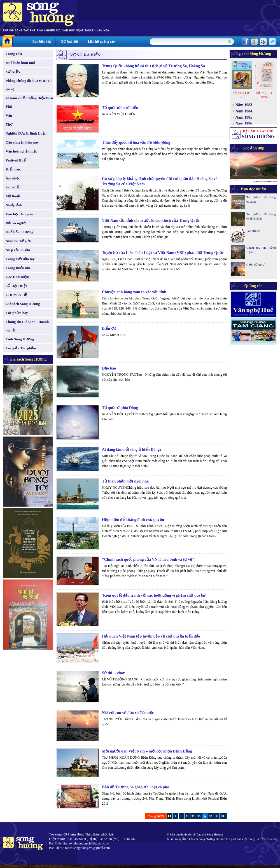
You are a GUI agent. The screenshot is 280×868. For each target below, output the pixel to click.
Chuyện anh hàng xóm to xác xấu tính (134, 292)
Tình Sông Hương (20, 339)
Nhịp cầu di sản (18, 250)
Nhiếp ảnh (14, 205)
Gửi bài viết (69, 41)
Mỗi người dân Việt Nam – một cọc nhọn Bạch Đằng (147, 751)
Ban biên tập (42, 41)
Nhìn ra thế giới (18, 241)
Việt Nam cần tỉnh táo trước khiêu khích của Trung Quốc (151, 221)
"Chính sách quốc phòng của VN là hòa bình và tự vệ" (148, 559)
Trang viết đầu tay (20, 259)
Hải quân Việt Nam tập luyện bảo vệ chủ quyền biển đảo (151, 636)
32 (193, 816)
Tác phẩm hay (17, 313)
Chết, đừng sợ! (256, 264)
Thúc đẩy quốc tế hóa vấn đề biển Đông (136, 143)
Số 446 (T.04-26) (242, 95)
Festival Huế (16, 160)
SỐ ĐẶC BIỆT (17, 286)
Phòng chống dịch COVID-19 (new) (29, 85)
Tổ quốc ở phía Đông (120, 408)
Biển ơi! (109, 328)
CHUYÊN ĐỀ (16, 295)
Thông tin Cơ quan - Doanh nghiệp (27, 326)
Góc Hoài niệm (17, 277)
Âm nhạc (13, 178)
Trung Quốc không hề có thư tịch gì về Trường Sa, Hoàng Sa (153, 66)
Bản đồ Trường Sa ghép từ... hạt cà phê (135, 787)
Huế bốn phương (19, 232)
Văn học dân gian (19, 214)
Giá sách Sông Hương (23, 304)
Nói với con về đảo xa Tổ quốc (128, 713)
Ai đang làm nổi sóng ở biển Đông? (132, 450)
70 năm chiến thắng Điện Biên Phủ (29, 102)
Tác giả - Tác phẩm (21, 348)
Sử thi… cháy (113, 673)
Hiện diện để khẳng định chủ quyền (133, 520)
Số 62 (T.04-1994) (264, 95)
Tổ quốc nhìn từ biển (120, 108)
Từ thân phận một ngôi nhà (125, 481)
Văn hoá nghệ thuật (21, 151)
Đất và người (16, 223)
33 (199, 816)
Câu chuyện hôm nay (22, 142)
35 (211, 816)
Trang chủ (14, 54)
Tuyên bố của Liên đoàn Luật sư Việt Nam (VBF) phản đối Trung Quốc (163, 253)
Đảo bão (109, 368)
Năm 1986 (244, 123)
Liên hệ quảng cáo (101, 41)
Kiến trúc (13, 169)
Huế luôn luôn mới (20, 63)
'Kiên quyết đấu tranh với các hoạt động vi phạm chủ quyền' (154, 595)
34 (205, 816)
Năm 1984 (244, 111)
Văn (9, 115)
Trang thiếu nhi (18, 268)
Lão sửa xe (253, 231)
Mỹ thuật (13, 196)
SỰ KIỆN (13, 72)
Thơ (9, 124)
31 (187, 816)
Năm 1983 (244, 105)
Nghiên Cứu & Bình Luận (26, 133)
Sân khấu (13, 187)
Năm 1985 (244, 117)
